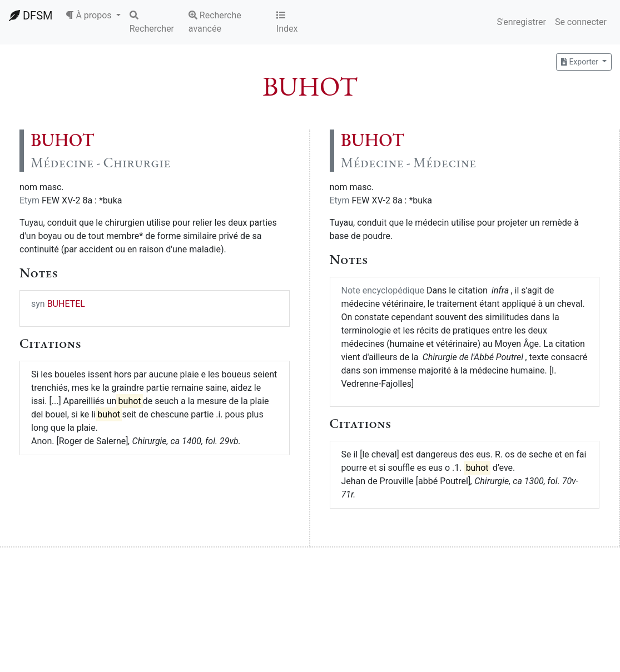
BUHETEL (66, 304)
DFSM (31, 16)
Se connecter (581, 22)
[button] (93, 16)
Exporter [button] (581, 62)
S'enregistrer (521, 22)
